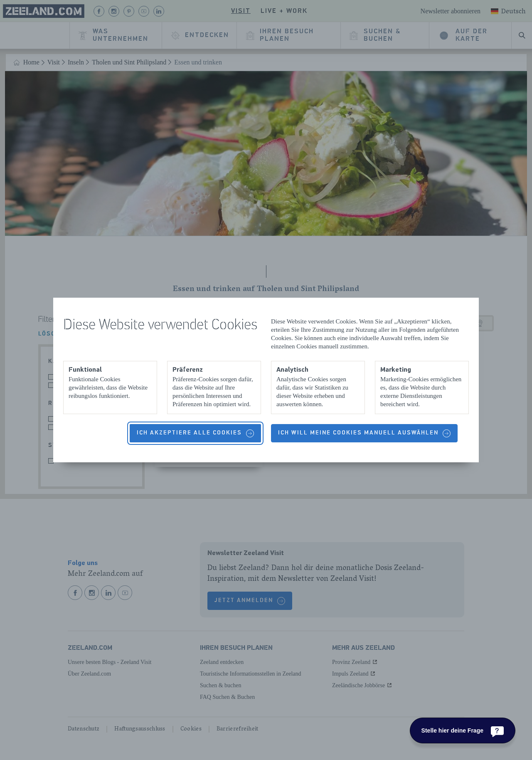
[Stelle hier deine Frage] (463, 730)
